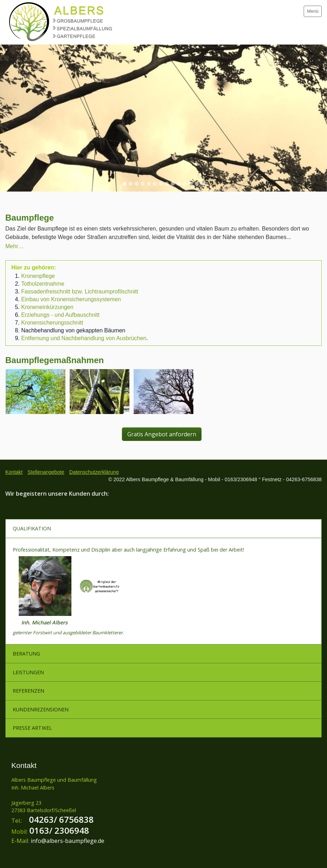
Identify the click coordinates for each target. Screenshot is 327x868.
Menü (313, 11)
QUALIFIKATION (32, 528)
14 (203, 184)
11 (185, 184)
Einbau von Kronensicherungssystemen (71, 299)
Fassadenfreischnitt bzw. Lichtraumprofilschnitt (80, 292)
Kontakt (14, 472)
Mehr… (14, 246)
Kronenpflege (38, 276)
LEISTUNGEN (28, 672)
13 (197, 184)
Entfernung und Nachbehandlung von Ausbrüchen (84, 338)
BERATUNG (26, 654)
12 (191, 184)
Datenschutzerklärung (94, 472)
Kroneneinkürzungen (47, 307)
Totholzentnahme (43, 284)
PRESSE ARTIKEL (32, 728)
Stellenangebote (46, 472)
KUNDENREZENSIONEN (41, 709)
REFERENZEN (28, 691)
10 (179, 184)
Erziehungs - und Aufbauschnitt (60, 315)
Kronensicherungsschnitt (52, 323)
